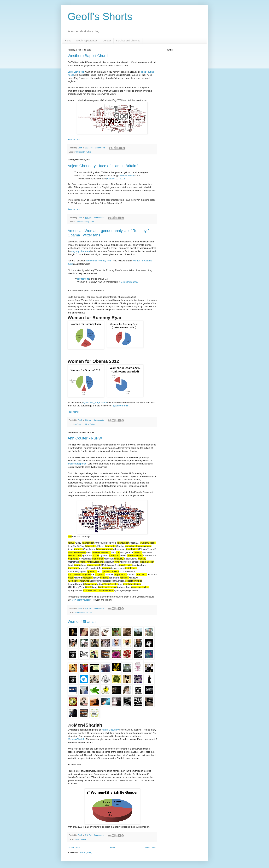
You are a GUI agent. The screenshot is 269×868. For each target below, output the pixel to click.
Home (68, 41)
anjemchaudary (126, 176)
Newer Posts (74, 848)
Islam (92, 222)
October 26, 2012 (129, 282)
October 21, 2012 (116, 179)
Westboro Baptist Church (89, 56)
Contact (107, 41)
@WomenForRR (121, 406)
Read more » (74, 140)
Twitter (88, 152)
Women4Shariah (82, 622)
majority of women (81, 251)
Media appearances (87, 41)
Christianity (80, 152)
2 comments (99, 218)
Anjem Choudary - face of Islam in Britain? (103, 166)
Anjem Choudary (82, 222)
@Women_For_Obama (95, 402)
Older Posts (151, 848)
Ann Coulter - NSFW (85, 438)
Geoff (80, 148)
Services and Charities (128, 41)
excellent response (77, 464)
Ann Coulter (80, 612)
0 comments (100, 148)
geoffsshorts (83, 279)
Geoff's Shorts (100, 17)
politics (86, 424)
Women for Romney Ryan (99, 261)
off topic (79, 424)
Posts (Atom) (86, 853)
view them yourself (81, 600)
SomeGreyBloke (76, 72)
